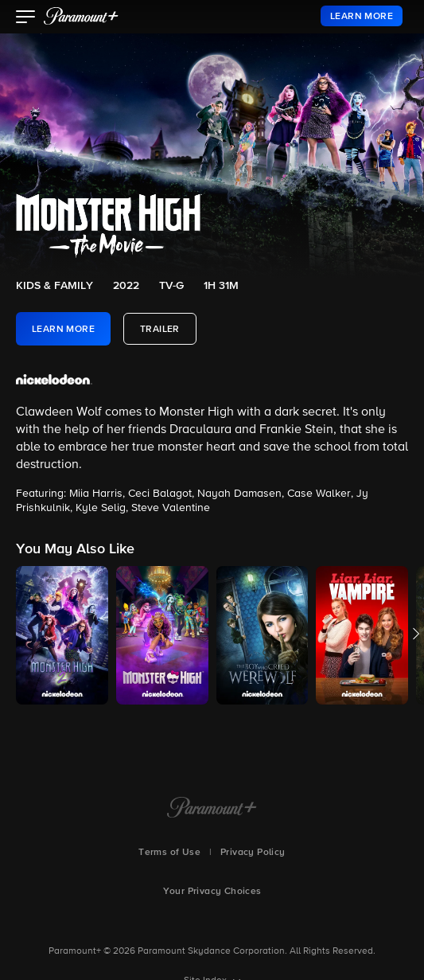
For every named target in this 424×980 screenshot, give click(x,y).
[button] (26, 18)
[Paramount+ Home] (212, 809)
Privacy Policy (253, 853)
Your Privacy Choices (212, 892)
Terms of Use (169, 853)
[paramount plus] (81, 16)
